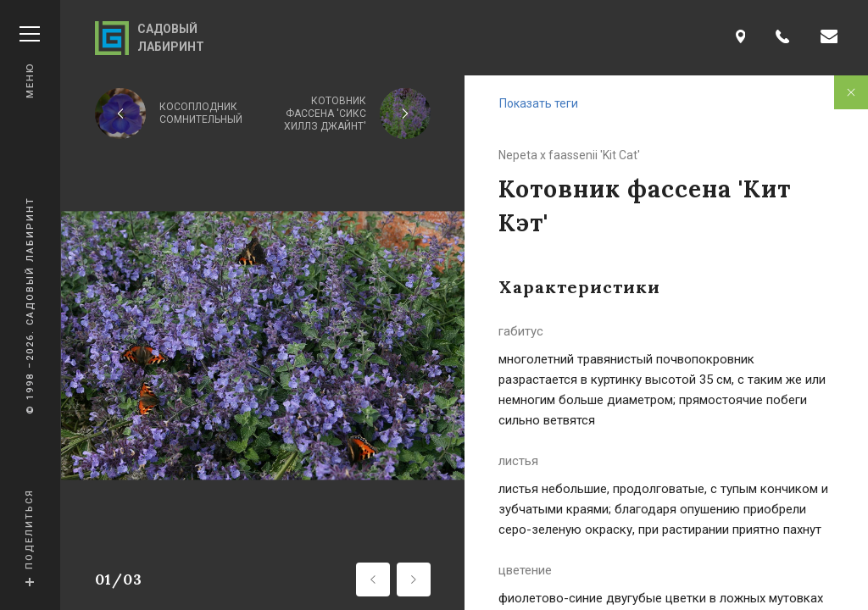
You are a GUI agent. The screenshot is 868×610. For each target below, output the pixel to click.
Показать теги (539, 103)
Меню (30, 62)
